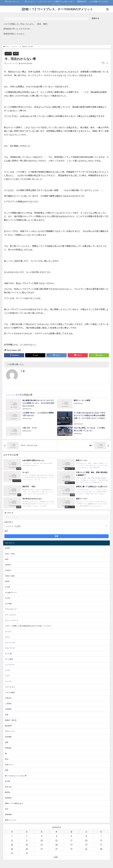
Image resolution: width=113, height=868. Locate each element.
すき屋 (7, 587)
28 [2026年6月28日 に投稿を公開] (101, 849)
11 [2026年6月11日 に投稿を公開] (56, 840)
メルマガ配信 (10, 692)
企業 (7, 715)
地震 (7, 742)
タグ (6, 531)
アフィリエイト (11, 615)
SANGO (8, 565)
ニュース (9, 53)
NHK (7, 559)
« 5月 (56, 857)
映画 (7, 770)
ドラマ (7, 676)
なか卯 (7, 598)
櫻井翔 (7, 792)
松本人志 (8, 787)
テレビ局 (8, 654)
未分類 (16, 53)
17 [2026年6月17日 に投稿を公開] (42, 845)
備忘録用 (8, 726)
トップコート (10, 665)
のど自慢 (8, 604)
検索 (57, 536)
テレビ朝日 (9, 659)
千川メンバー (10, 731)
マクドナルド (10, 687)
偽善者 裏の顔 (11, 720)
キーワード (9, 513)
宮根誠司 (8, 748)
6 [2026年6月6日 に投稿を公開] (86, 836)
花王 (7, 809)
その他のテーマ (11, 593)
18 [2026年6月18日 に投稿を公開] (56, 845)
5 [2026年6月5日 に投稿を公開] (71, 836)
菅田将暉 (8, 815)
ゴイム (7, 637)
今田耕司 (8, 709)
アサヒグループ (11, 609)
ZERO (7, 582)
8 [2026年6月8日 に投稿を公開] (12, 840)
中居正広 (8, 698)
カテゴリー (9, 522)
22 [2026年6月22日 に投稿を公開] (12, 849)
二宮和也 (8, 704)
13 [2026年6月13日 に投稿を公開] (86, 840)
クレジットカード (12, 620)
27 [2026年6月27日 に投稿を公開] (86, 849)
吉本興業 (8, 737)
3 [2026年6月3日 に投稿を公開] (42, 836)
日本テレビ (9, 765)
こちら (18, 34)
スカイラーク (10, 648)
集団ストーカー (11, 820)
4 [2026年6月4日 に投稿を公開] (57, 836)
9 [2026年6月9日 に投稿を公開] (27, 840)
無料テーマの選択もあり (14, 804)
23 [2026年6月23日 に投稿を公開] (27, 849)
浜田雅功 (8, 798)
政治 (7, 759)
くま (107, 63)
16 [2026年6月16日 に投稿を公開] (27, 845)
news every (10, 554)
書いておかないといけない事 (16, 776)
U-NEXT (8, 570)
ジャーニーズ (10, 642)
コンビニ (8, 631)
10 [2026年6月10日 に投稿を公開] (42, 840)
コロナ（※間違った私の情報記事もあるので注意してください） (29, 626)
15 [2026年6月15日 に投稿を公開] (12, 845)
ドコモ (7, 670)
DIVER (8, 548)
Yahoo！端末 (10, 576)
